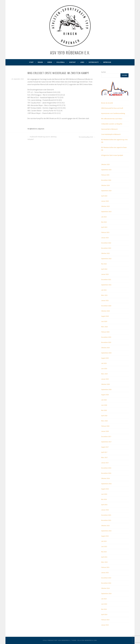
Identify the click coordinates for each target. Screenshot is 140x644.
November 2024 (106, 180)
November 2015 (106, 520)
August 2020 (105, 316)
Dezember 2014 (106, 578)
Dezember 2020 (106, 306)
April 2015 (104, 557)
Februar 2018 (105, 426)
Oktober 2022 (105, 253)
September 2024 (106, 191)
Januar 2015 (105, 573)
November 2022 (106, 248)
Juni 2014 (104, 604)
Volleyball (61, 62)
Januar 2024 (105, 201)
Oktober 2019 (105, 348)
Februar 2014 (105, 620)
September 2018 (106, 389)
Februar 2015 (105, 567)
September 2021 (106, 285)
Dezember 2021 (106, 280)
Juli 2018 (104, 400)
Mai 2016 (104, 499)
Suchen (103, 72)
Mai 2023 (104, 222)
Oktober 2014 (105, 588)
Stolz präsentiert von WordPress (56, 640)
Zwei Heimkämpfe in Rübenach (111, 134)
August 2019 (105, 358)
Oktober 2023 (105, 206)
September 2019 (106, 353)
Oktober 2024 (105, 185)
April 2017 (104, 452)
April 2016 (104, 505)
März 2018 (104, 421)
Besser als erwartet (107, 103)
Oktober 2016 (105, 478)
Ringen (40, 62)
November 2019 (106, 342)
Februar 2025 (105, 175)
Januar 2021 (105, 300)
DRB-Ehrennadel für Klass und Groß (112, 108)
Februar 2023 (105, 232)
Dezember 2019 (106, 337)
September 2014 (106, 593)
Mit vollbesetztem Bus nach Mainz (112, 119)
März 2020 (104, 327)
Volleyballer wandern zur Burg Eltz (112, 124)
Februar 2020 (105, 332)
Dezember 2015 (106, 515)
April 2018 (104, 416)
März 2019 (104, 374)
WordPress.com (91, 640)
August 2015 (105, 536)
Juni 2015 (104, 546)
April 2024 (104, 196)
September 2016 (106, 484)
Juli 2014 (104, 599)
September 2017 (106, 442)
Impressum (107, 62)
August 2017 (105, 447)
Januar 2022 (105, 274)
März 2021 (104, 295)
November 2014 (106, 583)
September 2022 (106, 259)
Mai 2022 (104, 264)
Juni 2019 (104, 369)
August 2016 (105, 489)
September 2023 (106, 212)
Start (31, 62)
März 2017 (104, 457)
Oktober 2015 (105, 526)
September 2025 (106, 170)
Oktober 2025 (105, 164)
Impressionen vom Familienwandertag (113, 113)
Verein (50, 62)
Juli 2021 (104, 290)
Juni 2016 (104, 494)
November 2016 (106, 473)
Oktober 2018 (105, 384)
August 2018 (105, 395)
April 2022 (104, 269)
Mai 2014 (104, 609)
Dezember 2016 (106, 468)
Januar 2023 (105, 238)
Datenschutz (94, 62)
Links (82, 62)
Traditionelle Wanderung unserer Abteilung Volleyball (42, 138)
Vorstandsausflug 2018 (87, 137)
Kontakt (73, 62)
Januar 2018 (105, 431)
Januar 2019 (105, 379)
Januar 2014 (105, 625)
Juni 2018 (104, 405)
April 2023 (104, 227)
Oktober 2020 (105, 311)
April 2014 (104, 614)
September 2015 (106, 531)
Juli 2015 (104, 541)
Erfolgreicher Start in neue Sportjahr (112, 155)
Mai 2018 (104, 410)
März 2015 (104, 562)
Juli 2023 (104, 217)
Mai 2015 (104, 552)
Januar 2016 (105, 510)
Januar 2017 (105, 463)
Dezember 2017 (106, 436)
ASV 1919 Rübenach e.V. (70, 53)
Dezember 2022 (106, 243)
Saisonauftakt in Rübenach (109, 129)
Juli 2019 (104, 363)
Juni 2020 (104, 321)
